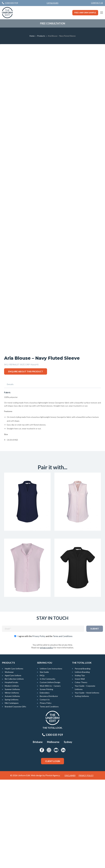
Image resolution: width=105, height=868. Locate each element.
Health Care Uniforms (14, 757)
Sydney (68, 830)
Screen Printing (46, 778)
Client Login (53, 849)
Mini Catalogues (12, 791)
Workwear (9, 760)
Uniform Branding (82, 760)
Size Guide (44, 760)
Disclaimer (70, 864)
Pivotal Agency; (53, 864)
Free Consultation (53, 23)
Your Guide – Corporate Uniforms (85, 776)
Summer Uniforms (12, 778)
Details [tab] (10, 472)
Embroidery (45, 781)
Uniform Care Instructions (51, 757)
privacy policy (47, 736)
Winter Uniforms (12, 781)
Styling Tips (80, 764)
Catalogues (52, 3)
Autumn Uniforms (12, 784)
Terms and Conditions (63, 725)
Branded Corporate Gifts (15, 795)
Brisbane (38, 830)
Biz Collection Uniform (14, 767)
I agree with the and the (45, 725)
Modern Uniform (12, 774)
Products (41, 36)
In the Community (48, 767)
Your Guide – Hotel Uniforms (87, 781)
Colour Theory (81, 771)
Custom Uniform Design (50, 771)
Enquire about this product (26, 459)
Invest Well (80, 767)
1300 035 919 (52, 823)
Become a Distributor (49, 784)
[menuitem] (97, 3)
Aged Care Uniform (13, 764)
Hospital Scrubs (11, 771)
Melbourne (53, 830)
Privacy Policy (39, 725)
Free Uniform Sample (85, 13)
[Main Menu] (102, 13)
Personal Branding (83, 757)
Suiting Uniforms (82, 784)
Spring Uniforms (12, 788)
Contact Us (97, 3)
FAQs (42, 764)
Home (32, 36)
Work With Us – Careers (50, 774)
